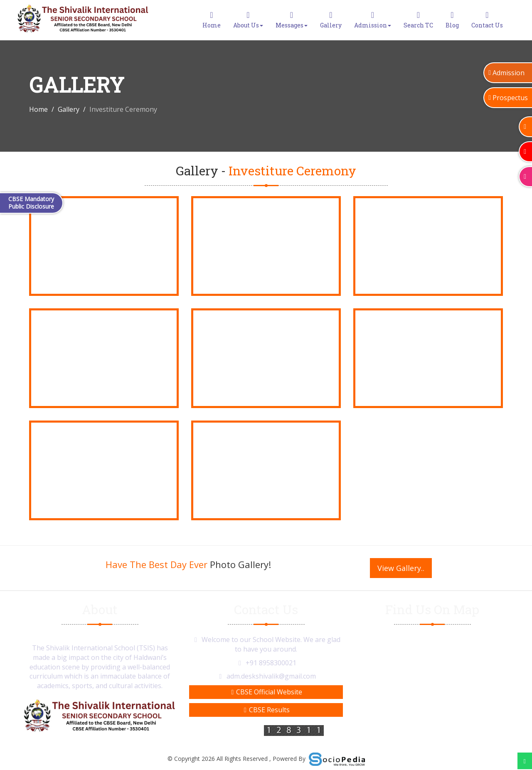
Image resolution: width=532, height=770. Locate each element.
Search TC (418, 20)
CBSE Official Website (266, 692)
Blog (452, 20)
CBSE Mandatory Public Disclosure (31, 203)
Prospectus (508, 98)
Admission (373, 20)
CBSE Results (266, 710)
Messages (292, 20)
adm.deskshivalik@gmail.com (271, 676)
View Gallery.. (401, 568)
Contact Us (487, 20)
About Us (248, 20)
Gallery (331, 20)
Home (212, 20)
